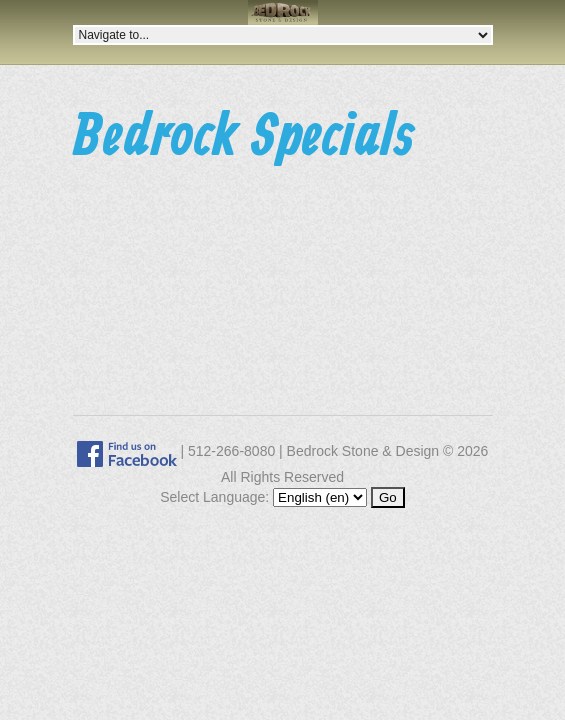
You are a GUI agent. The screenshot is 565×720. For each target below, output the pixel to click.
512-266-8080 (231, 451)
